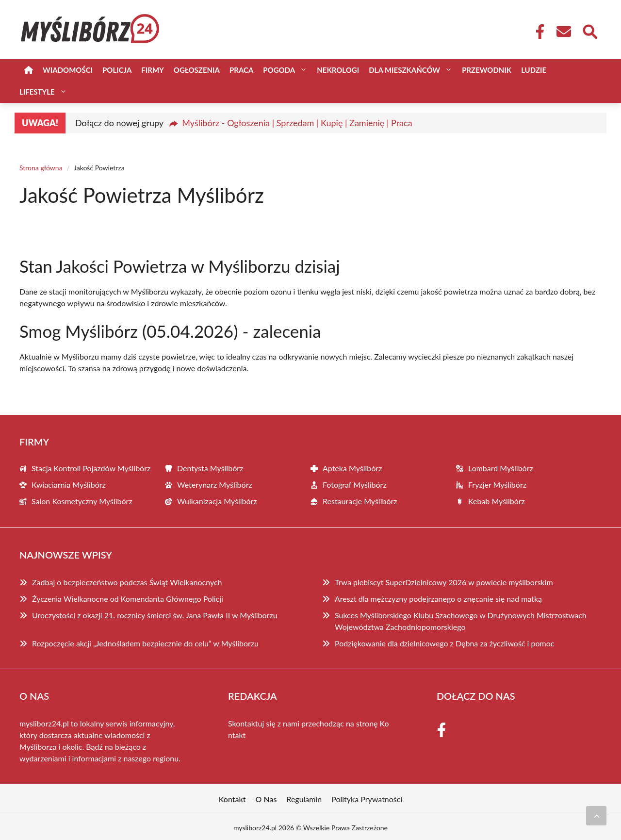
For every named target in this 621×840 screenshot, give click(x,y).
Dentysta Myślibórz (210, 468)
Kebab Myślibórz (497, 501)
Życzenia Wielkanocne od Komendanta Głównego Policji (128, 599)
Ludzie (534, 70)
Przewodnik (487, 70)
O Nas (266, 799)
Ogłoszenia (197, 70)
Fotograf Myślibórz (355, 485)
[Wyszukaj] (589, 31)
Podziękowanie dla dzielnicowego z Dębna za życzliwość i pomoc (444, 643)
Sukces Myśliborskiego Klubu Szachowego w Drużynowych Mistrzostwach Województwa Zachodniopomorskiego (461, 621)
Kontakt (232, 799)
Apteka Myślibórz (352, 468)
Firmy (152, 70)
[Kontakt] (563, 32)
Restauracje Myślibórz (360, 501)
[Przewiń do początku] (596, 816)
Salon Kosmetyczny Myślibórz (82, 501)
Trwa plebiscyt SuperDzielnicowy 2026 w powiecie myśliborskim (444, 582)
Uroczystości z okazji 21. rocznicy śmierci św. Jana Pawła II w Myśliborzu (155, 615)
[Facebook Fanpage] (537, 32)
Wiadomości (68, 70)
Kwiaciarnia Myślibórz (69, 485)
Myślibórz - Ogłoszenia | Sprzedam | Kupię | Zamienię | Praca (297, 123)
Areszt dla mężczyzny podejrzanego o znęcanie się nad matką (438, 599)
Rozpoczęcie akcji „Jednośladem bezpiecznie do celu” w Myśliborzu (145, 643)
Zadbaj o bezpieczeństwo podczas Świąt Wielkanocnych (127, 582)
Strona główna (41, 168)
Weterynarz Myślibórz (215, 485)
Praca (241, 70)
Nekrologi (338, 70)
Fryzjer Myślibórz (497, 485)
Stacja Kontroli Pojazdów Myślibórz (91, 468)
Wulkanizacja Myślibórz (217, 501)
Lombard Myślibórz (501, 468)
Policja (117, 70)
